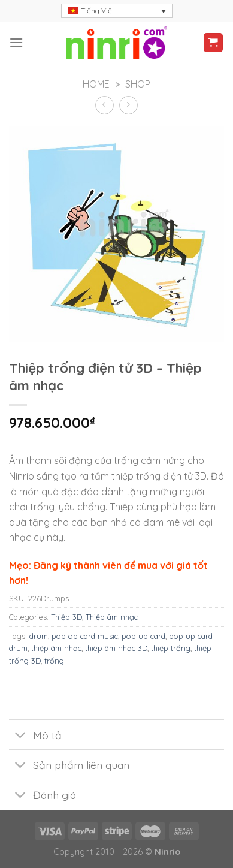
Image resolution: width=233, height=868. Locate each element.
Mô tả (35, 736)
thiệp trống (171, 648)
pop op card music (85, 636)
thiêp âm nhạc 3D (116, 648)
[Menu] (16, 42)
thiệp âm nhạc (56, 648)
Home (96, 84)
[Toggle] (21, 736)
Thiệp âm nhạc (112, 617)
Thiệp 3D (66, 617)
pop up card (143, 636)
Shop (138, 84)
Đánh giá (43, 796)
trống (54, 661)
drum (39, 636)
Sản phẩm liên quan (69, 766)
